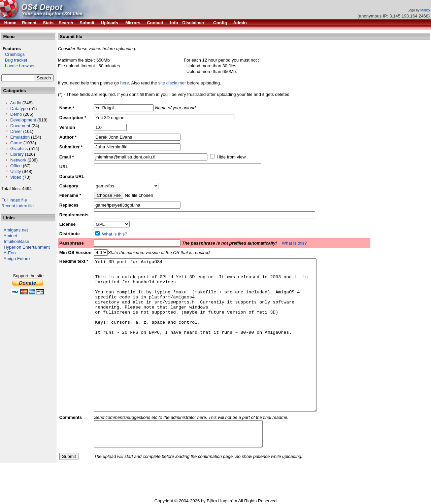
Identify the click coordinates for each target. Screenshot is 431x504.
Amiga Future (17, 259)
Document (20, 126)
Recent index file (18, 206)
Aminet (10, 236)
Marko (425, 10)
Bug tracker (14, 60)
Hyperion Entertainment (27, 247)
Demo (16, 114)
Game (16, 143)
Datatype (19, 109)
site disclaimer (172, 83)
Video (16, 177)
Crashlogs (13, 54)
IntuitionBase (16, 241)
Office (16, 166)
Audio (16, 103)
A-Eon (10, 253)
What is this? (114, 234)
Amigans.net (16, 230)
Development (23, 120)
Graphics (19, 149)
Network (18, 160)
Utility (15, 171)
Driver (16, 131)
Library (17, 154)
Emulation (20, 137)
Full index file (14, 200)
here (125, 83)
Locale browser (18, 66)
